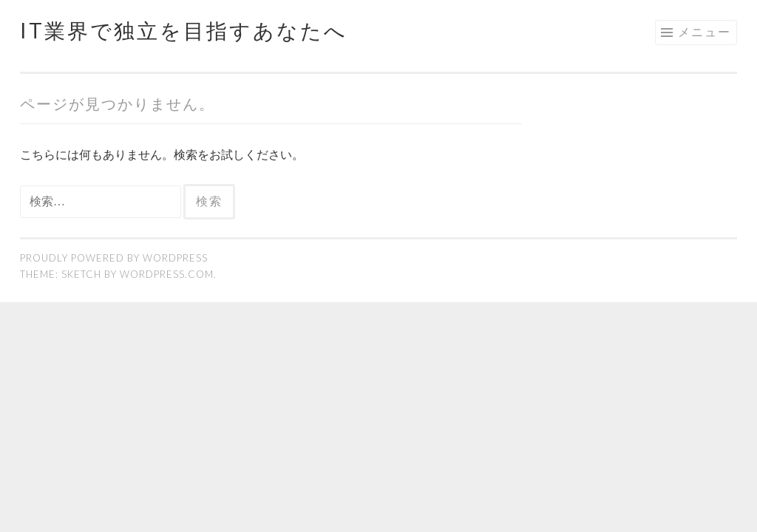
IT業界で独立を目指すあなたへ (184, 30)
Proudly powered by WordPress (114, 258)
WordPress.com (167, 274)
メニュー (705, 31)
